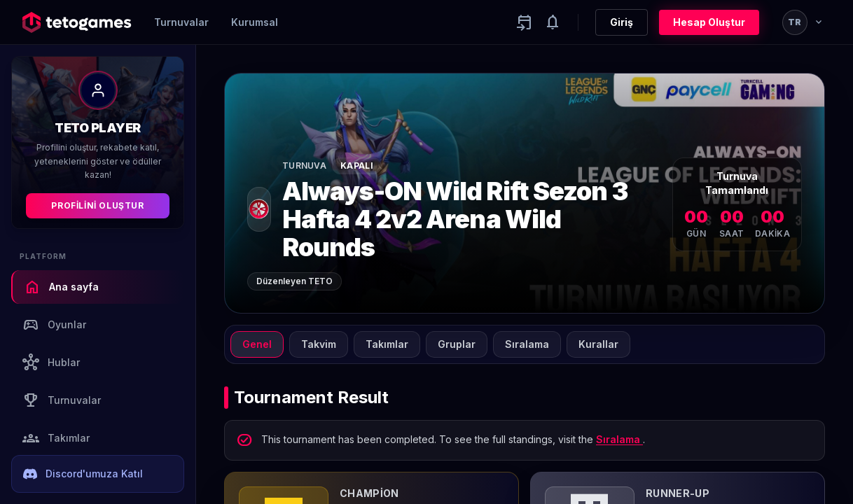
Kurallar (598, 344)
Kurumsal (255, 22)
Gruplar (457, 344)
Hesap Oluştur (709, 22)
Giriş (622, 22)
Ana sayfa (61, 287)
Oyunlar (54, 325)
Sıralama (527, 344)
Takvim (319, 344)
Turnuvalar (181, 22)
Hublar (51, 363)
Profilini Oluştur (97, 205)
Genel (257, 344)
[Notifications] (553, 22)
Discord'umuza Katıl (83, 474)
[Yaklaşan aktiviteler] (525, 22)
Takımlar (56, 438)
